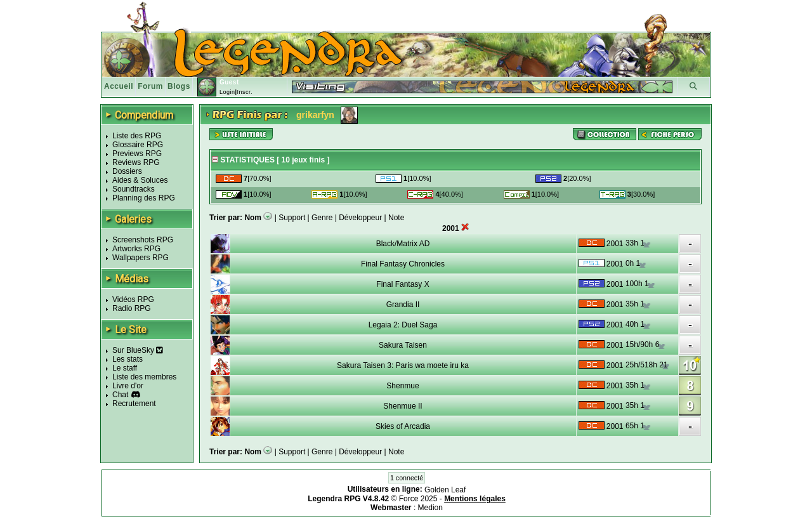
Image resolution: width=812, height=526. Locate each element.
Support (292, 218)
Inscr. (245, 92)
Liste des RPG (137, 136)
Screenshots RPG (143, 240)
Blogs (179, 86)
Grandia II (403, 305)
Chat (120, 395)
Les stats (128, 359)
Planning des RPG (144, 198)
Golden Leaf (445, 490)
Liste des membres (144, 377)
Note (396, 218)
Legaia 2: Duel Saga (403, 325)
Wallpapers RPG (141, 258)
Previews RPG (137, 154)
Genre (322, 218)
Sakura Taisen (403, 345)
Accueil (119, 86)
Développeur (360, 218)
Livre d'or (128, 386)
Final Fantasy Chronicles (403, 264)
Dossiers (127, 171)
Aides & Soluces (140, 180)
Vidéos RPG (133, 299)
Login (227, 92)
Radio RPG (132, 308)
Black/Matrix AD (403, 244)
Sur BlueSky (138, 350)
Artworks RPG (136, 249)
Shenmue (403, 386)
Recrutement (134, 404)
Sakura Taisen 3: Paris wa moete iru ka (403, 365)
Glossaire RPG (138, 145)
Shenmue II (403, 406)
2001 (615, 244)
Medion (430, 508)
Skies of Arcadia (403, 426)
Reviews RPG (136, 162)
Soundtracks (134, 189)
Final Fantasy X (403, 284)
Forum (150, 86)
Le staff (125, 368)
